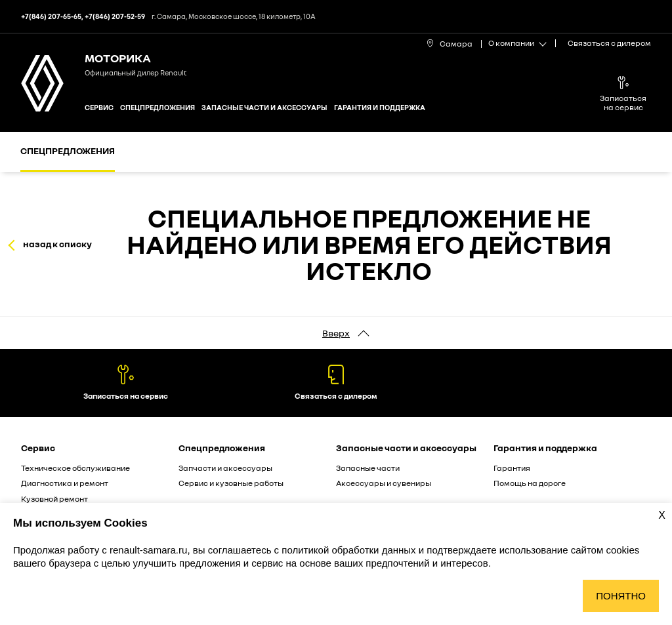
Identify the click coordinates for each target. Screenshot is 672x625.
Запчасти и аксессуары (225, 468)
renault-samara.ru (148, 550)
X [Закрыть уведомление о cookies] (662, 515)
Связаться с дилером (609, 43)
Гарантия (512, 468)
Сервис (99, 107)
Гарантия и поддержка (380, 107)
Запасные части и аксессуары (264, 107)
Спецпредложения (157, 107)
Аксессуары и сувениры (384, 483)
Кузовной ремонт (54, 499)
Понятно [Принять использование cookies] (621, 596)
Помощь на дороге (530, 483)
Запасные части (368, 468)
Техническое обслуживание (75, 468)
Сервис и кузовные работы (231, 483)
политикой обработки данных (350, 550)
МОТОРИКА (118, 58)
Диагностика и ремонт (65, 483)
